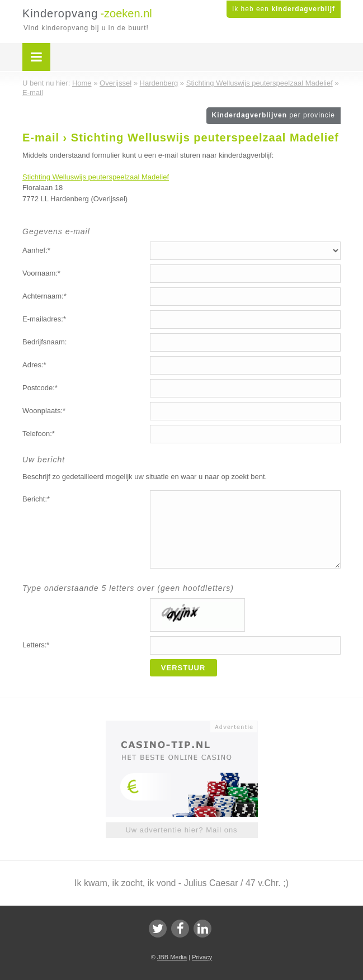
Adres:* (34, 365)
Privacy (202, 957)
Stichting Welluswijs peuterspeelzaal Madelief (96, 177)
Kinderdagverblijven (274, 115)
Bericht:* (36, 499)
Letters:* (36, 645)
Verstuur (183, 668)
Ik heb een (284, 9)
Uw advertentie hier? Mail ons (181, 830)
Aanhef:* (36, 250)
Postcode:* (40, 388)
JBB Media (172, 957)
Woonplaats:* (44, 411)
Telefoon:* (39, 434)
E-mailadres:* (44, 319)
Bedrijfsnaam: (44, 342)
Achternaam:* (44, 296)
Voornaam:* (41, 273)
